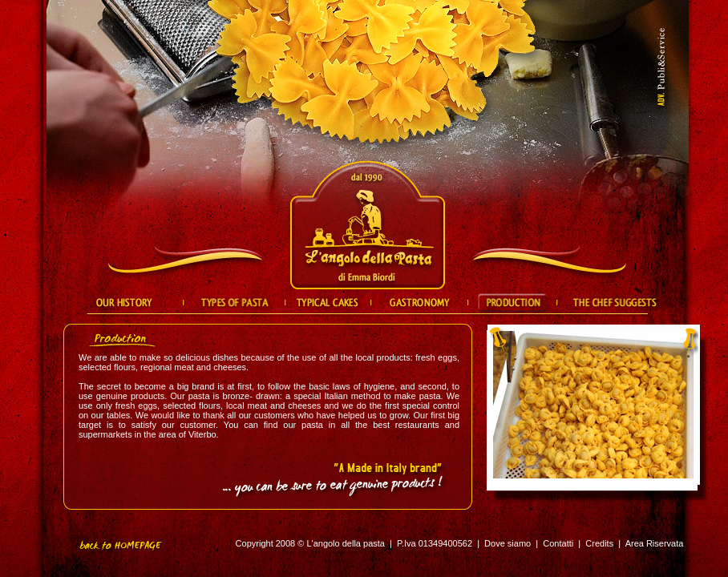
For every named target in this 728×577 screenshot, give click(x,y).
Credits (599, 543)
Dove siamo (508, 543)
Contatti (558, 543)
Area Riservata (655, 543)
